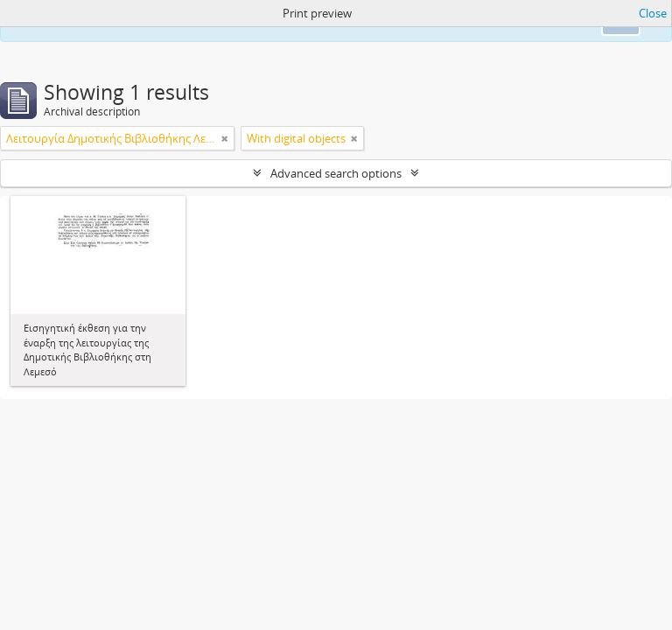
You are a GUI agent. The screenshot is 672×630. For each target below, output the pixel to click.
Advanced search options (336, 173)
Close (653, 13)
